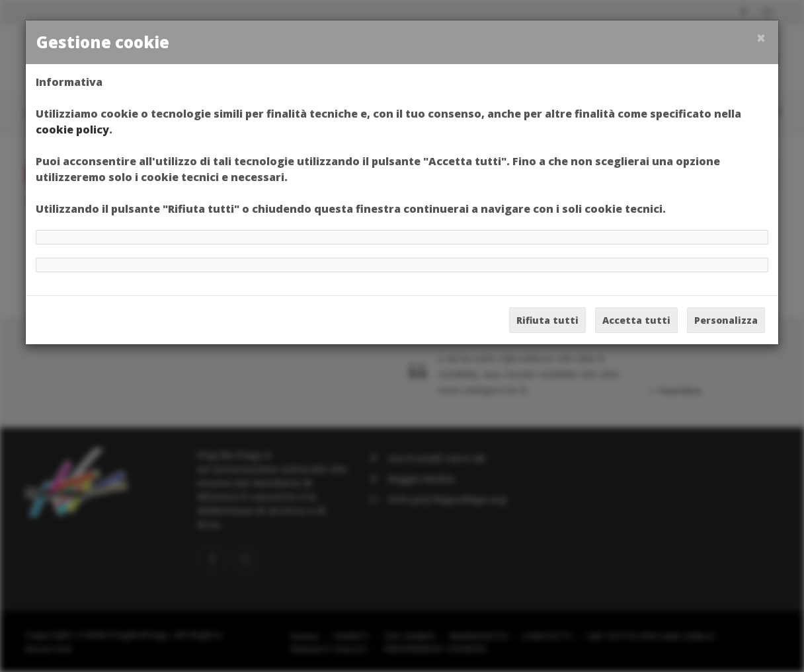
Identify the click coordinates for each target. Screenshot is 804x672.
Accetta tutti (636, 320)
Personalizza (726, 320)
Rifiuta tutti (547, 320)
